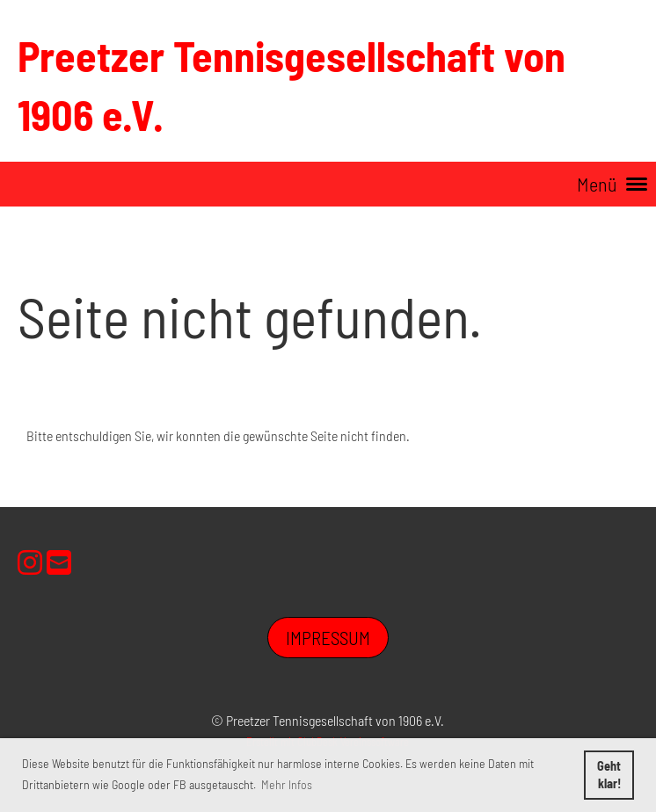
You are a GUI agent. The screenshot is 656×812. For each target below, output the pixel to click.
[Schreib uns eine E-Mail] (59, 562)
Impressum (328, 638)
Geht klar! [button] (609, 775)
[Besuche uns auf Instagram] (30, 562)
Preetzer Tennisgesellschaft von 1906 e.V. (292, 85)
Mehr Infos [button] (287, 784)
